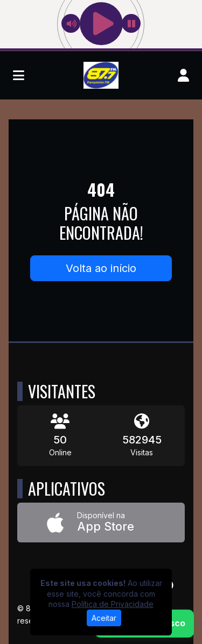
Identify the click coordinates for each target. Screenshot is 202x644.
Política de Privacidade (113, 604)
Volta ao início (101, 268)
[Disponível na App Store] (101, 523)
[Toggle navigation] (19, 75)
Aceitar (104, 618)
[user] (183, 75)
